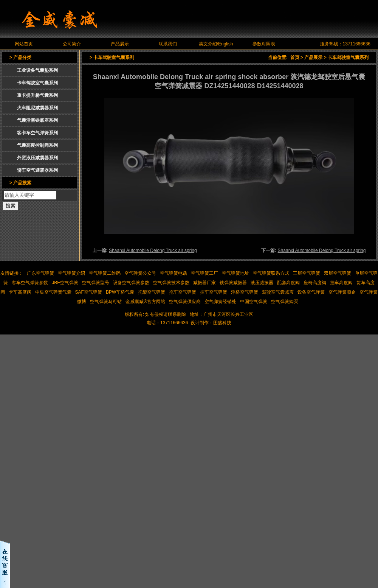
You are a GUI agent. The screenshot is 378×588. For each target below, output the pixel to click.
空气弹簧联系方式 (271, 273)
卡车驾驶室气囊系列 (348, 58)
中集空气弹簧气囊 (53, 292)
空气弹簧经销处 (220, 302)
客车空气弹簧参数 (30, 283)
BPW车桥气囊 (120, 292)
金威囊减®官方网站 (145, 302)
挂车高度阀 (341, 283)
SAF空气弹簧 (89, 292)
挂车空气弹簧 (214, 292)
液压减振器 (262, 283)
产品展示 (120, 44)
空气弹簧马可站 (106, 302)
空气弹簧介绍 (71, 273)
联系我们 (168, 44)
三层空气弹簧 (307, 273)
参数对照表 (264, 44)
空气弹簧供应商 (185, 302)
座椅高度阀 (315, 283)
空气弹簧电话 (174, 273)
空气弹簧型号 (96, 283)
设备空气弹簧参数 (131, 283)
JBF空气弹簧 (65, 283)
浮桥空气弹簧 (245, 292)
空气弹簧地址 (235, 273)
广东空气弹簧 (40, 273)
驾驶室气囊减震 (278, 292)
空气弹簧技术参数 (171, 283)
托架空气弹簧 (152, 292)
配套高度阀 (288, 283)
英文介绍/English (216, 44)
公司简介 (72, 44)
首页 (295, 58)
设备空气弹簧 (311, 292)
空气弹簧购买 (285, 302)
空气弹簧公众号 (140, 273)
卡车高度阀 (20, 292)
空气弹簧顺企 (342, 292)
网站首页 (24, 44)
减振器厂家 (204, 283)
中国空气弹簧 (254, 302)
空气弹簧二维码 (105, 273)
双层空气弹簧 (338, 273)
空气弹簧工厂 (204, 273)
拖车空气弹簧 (183, 292)
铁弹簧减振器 (233, 283)
